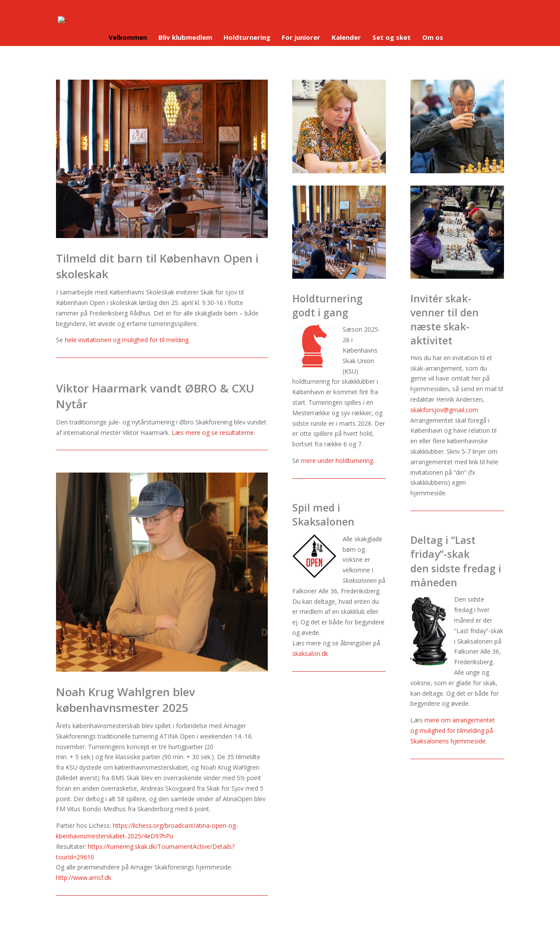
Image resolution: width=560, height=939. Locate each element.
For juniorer (301, 38)
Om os (433, 38)
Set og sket (392, 38)
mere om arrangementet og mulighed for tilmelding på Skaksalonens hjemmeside (453, 731)
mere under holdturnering (337, 461)
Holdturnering (247, 38)
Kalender (346, 38)
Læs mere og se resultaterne (213, 433)
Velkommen (128, 38)
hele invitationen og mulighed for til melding (127, 340)
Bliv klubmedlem (185, 38)
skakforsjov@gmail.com (444, 410)
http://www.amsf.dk (84, 878)
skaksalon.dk (310, 653)
